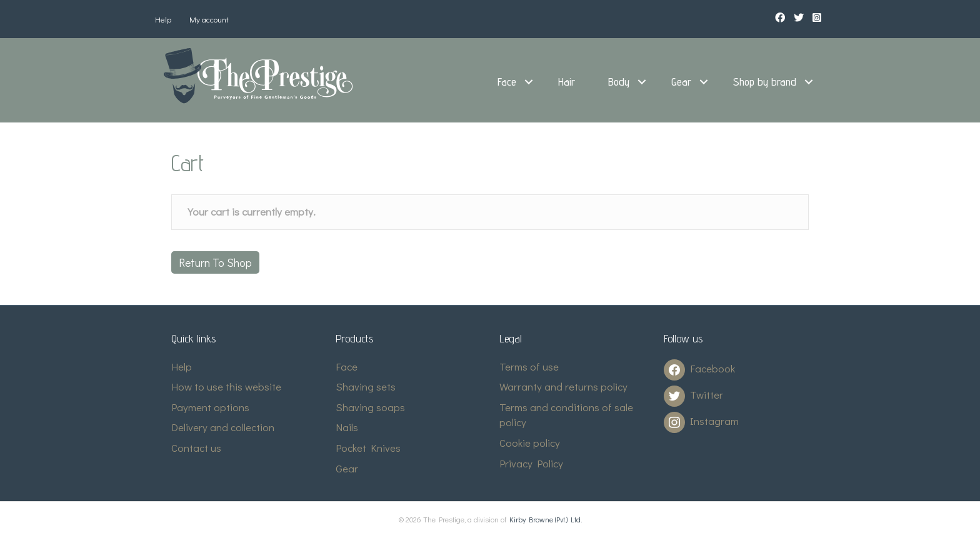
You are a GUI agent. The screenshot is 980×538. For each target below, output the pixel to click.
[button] (529, 82)
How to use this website (226, 386)
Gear (681, 82)
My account (209, 19)
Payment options (210, 407)
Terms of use (529, 366)
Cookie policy (530, 443)
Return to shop (215, 262)
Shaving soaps (370, 407)
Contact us (196, 448)
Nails (347, 427)
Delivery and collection (223, 427)
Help (163, 19)
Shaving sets (366, 386)
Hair (567, 82)
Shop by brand (765, 82)
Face (507, 82)
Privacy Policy (531, 463)
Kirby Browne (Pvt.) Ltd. (546, 519)
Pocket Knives (368, 448)
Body (619, 82)
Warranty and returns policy (563, 386)
